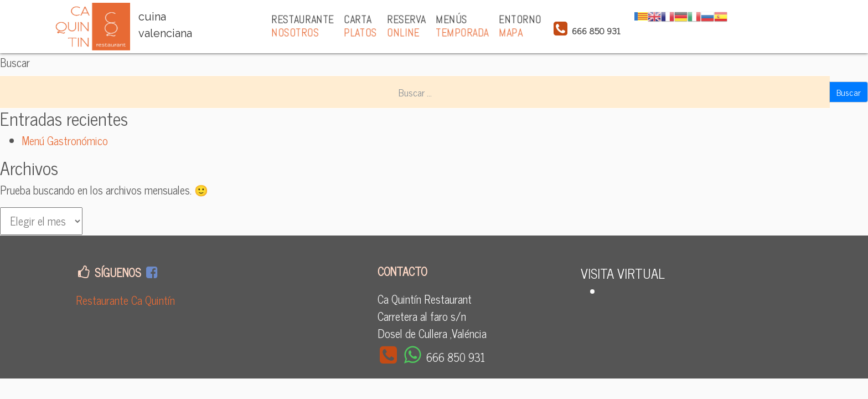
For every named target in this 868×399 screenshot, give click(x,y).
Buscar (15, 63)
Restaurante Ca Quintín (125, 300)
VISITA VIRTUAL (623, 273)
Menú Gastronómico (65, 140)
